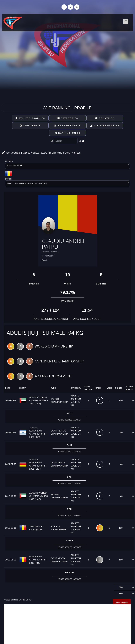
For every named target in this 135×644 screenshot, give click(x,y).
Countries (105, 118)
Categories (68, 118)
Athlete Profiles (30, 118)
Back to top (122, 602)
